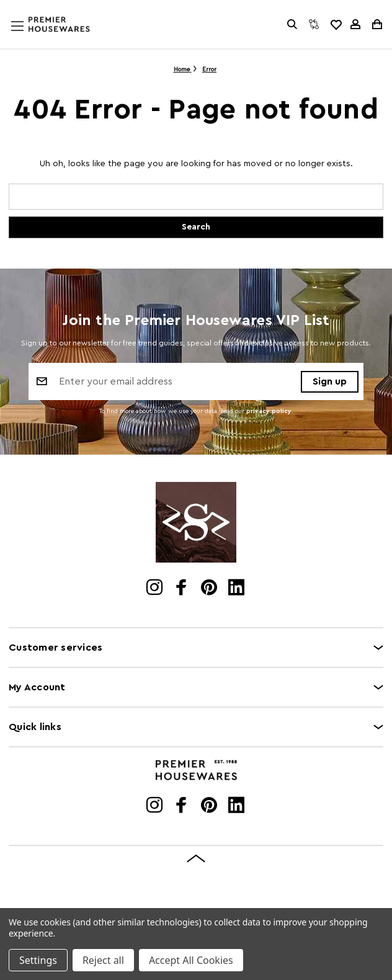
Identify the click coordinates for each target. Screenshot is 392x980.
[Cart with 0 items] (376, 24)
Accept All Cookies (191, 960)
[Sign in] (355, 24)
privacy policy (269, 411)
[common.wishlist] (336, 24)
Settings (38, 960)
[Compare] (314, 24)
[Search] (292, 24)
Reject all (103, 960)
